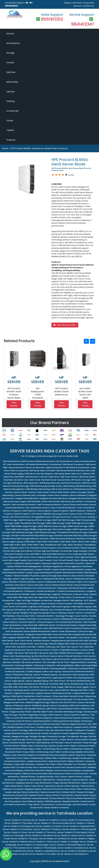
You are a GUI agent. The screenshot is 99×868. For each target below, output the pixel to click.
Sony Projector (45, 511)
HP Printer (37, 514)
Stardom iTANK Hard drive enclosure (57, 539)
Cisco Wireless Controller (24, 619)
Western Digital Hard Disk (74, 724)
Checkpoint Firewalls (84, 730)
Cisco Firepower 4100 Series (16, 557)
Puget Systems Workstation (67, 783)
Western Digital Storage (38, 702)
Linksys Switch (69, 792)
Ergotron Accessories (16, 604)
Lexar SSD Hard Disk (62, 634)
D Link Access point (63, 699)
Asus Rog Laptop (13, 801)
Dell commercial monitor (24, 505)
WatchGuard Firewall (73, 573)
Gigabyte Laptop (33, 789)
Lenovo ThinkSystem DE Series (80, 579)
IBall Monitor (49, 780)
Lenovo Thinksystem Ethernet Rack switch (73, 619)
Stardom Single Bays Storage (33, 715)
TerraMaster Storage (77, 736)
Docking (78, 545)
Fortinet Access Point (28, 767)
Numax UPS (90, 798)
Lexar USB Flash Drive (53, 628)
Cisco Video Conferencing (30, 758)
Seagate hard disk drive (27, 498)
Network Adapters (43, 718)
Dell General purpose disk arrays (46, 486)
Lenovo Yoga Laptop (14, 681)
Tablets (10, 130)
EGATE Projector (23, 514)
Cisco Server (9, 607)
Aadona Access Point (59, 746)
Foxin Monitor (67, 795)
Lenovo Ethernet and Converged (31, 495)
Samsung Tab (53, 647)
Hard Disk (8, 480)
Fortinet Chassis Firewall (83, 548)
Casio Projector (10, 622)
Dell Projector (29, 511)
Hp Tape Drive (41, 597)
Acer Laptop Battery (59, 690)
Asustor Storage (20, 730)
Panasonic (67, 594)
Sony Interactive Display (23, 755)
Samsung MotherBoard (37, 668)
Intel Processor (44, 696)
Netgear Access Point (14, 702)
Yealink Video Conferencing (57, 758)
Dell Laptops (44, 607)
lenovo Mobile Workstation (37, 631)
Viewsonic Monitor (45, 616)
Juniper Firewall (43, 570)
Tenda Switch (87, 801)
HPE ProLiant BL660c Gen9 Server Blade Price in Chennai (39, 148)
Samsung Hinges (89, 665)
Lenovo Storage (78, 492)
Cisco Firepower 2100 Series (80, 554)
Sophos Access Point (51, 792)
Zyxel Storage (19, 740)
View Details (14, 404)
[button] (86, 341)
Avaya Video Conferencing (36, 752)
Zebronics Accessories (81, 644)
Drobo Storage (34, 740)
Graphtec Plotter (45, 777)
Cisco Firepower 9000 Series (45, 557)
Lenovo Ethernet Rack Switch (59, 585)
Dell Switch (21, 585)
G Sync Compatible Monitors (66, 650)
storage (86, 480)
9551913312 (52, 19)
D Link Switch (65, 597)
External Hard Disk (51, 724)
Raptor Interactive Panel (82, 746)
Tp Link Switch (19, 724)
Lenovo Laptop (12, 613)
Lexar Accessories (14, 631)
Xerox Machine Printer (69, 709)
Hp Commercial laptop (61, 610)
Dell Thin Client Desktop (38, 743)
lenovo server (21, 492)
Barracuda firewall (39, 733)
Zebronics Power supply (15, 502)
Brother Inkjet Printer (43, 712)
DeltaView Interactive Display (39, 770)
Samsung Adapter (24, 665)
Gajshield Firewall (78, 733)
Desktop (11, 101)
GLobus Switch (57, 798)
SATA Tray (25, 548)
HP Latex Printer (58, 681)
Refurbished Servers (62, 693)
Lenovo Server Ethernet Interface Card (69, 656)
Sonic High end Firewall (86, 557)
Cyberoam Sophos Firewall (27, 563)
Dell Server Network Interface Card (73, 471)
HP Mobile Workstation (37, 464)
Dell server (54, 477)
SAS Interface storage (22, 532)
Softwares (87, 721)
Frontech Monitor (80, 774)
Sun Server (34, 687)
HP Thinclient (57, 743)
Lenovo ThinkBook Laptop (37, 706)
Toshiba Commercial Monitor (71, 591)
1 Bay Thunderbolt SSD (50, 545)
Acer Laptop (55, 672)
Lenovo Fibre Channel (58, 495)
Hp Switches (64, 480)
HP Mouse (18, 706)
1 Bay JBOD (68, 545)
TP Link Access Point (84, 699)
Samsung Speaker (58, 668)
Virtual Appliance (73, 566)
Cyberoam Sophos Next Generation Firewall (62, 563)
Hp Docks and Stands (19, 594)
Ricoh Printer (70, 702)
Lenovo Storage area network (55, 576)
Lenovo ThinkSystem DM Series (50, 579)
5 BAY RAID (33, 545)
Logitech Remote (81, 693)
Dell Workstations (12, 461)
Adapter (14, 548)
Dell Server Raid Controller (42, 471)
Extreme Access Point (15, 761)
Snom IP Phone (24, 721)
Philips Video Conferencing (34, 746)
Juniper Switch (66, 740)
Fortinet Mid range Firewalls (74, 551)
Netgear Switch (61, 600)
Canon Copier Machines (41, 699)
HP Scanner (22, 607)
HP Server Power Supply (52, 687)
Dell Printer (52, 709)
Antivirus (6, 724)
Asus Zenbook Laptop (33, 801)
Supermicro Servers (54, 786)
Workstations (13, 43)
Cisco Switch (90, 582)
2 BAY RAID (65, 542)
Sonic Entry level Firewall (40, 560)
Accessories (12, 111)
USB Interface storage (45, 532)
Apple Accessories (55, 467)
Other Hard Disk (60, 696)
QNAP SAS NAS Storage (63, 520)
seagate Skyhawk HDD (19, 638)
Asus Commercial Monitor (64, 508)
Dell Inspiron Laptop (82, 607)
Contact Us (88, 6)
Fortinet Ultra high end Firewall (17, 551)
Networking (12, 82)
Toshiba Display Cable (37, 672)
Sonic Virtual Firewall (63, 560)
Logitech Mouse (43, 693)
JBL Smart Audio (39, 638)
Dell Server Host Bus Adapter (39, 474)
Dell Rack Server (87, 477)
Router (71, 613)
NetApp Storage (38, 736)
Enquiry (68, 3)
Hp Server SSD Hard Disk (26, 653)
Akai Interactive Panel (59, 774)
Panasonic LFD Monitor (14, 634)
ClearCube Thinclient (24, 764)
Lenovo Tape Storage (23, 579)
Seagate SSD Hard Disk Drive (82, 498)
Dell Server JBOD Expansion (25, 483)
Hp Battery (30, 696)
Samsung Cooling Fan (45, 665)
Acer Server (85, 638)
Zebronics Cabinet (81, 474)
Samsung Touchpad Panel (81, 668)
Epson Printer (76, 514)
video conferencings (41, 594)
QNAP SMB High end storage (80, 523)
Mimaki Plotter (28, 777)
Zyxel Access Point (57, 761)
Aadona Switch (50, 740)
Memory (85, 715)
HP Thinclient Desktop (38, 610)
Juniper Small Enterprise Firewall (67, 570)
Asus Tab (65, 647)
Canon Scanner (65, 604)
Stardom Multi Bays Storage (69, 712)
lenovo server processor (38, 650)
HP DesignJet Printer (84, 604)
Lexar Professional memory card (80, 628)
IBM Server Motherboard (72, 684)
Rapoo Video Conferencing (42, 749)
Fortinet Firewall (48, 548)
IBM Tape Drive (26, 597)
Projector (11, 140)
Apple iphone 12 (44, 678)
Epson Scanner (49, 604)
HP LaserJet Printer (62, 517)
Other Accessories (19, 471)
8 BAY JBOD (77, 542)
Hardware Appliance (53, 566)
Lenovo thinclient (74, 743)
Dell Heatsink (34, 502)
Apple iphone (28, 678)
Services (77, 3)
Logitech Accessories (24, 693)
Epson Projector (61, 511)
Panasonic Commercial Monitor (40, 591)
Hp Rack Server (49, 480)
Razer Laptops (72, 786)
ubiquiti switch (81, 727)
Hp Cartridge (49, 662)
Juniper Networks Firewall (16, 733)
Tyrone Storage (63, 804)
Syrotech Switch (80, 804)
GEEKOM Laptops (53, 801)
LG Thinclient (80, 764)
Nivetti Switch (82, 795)
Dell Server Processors (74, 464)
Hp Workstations (65, 461)
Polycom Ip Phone (74, 798)
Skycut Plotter (52, 795)
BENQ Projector (78, 511)
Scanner (91, 517)
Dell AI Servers (55, 715)
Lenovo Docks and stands (76, 505)
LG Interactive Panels (67, 625)
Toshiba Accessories (15, 672)
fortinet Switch (12, 746)
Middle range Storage (41, 529)
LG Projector (34, 604)
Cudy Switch (33, 804)
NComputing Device (83, 678)
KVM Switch (17, 696)
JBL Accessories (16, 628)
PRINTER (47, 514)
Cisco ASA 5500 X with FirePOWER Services (45, 554)
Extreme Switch (18, 743)
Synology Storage (64, 616)
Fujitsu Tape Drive (77, 755)
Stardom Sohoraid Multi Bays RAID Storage (32, 536)
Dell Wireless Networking (38, 489)
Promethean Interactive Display (52, 755)
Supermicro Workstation (30, 780)
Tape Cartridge (23, 600)
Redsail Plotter (37, 795)
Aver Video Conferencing (62, 752)
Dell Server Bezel (62, 474)
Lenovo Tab (77, 647)
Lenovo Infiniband (78, 495)
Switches (11, 72)
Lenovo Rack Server (60, 492)
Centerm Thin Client (46, 764)
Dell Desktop (77, 600)
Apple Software (78, 662)
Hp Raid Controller (27, 647)
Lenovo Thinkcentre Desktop (19, 675)
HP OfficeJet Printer (20, 517)
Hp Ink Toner (63, 662)
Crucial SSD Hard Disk (23, 718)
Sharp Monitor (64, 780)
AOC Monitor (90, 600)
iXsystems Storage (56, 736)
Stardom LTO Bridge (86, 539)
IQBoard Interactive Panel (35, 774)
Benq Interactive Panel (16, 749)
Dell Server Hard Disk (48, 684)
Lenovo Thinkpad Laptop (46, 675)
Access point (65, 675)
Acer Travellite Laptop (41, 727)
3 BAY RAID (53, 542)
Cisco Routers (45, 619)
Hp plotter (23, 699)
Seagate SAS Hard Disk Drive (53, 498)
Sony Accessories (30, 792)
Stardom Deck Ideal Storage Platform (20, 539)
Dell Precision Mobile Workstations (38, 461)
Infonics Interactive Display (68, 770)
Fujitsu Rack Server (13, 786)
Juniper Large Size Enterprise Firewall (43, 573)
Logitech (56, 594)
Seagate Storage (20, 736)
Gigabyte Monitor (25, 783)
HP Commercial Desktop (85, 610)
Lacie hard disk (30, 625)
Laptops (10, 92)
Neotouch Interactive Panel (56, 789)
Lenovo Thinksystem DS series (52, 582)
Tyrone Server (48, 804)
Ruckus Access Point (77, 767)
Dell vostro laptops (61, 607)
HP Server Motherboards (79, 681)
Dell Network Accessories (77, 467)
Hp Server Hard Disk (49, 653)
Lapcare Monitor (81, 780)
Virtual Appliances (25, 570)
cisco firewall (63, 548)
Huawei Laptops (13, 792)
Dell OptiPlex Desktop (35, 709)
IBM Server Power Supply (77, 687)
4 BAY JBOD (90, 542)
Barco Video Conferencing (69, 749)
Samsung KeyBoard (15, 668)
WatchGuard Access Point (15, 795)
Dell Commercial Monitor (50, 505)
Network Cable (75, 582)
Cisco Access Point (25, 616)
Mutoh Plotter (75, 777)
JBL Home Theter (56, 638)
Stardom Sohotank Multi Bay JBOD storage (75, 536)
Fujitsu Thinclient (76, 761)
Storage (10, 53)
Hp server (19, 480)
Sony (86, 594)
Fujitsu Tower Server (34, 786)
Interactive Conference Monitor (78, 672)
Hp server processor (32, 662)
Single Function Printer (21, 712)
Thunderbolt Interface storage (72, 532)
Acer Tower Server (24, 641)
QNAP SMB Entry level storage (52, 526)
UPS (89, 724)
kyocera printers (72, 715)
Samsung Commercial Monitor (72, 588)
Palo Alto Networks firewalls (59, 730)
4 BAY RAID (42, 542)
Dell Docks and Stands (72, 502)
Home (5, 148)
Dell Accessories (81, 675)
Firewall (10, 63)
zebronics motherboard (84, 659)
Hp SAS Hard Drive (40, 656)
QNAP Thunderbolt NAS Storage (29, 523)
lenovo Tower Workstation (64, 631)
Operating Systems (42, 721)
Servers (10, 34)
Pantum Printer (77, 696)
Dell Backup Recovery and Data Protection (60, 483)
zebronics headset (11, 662)
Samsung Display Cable (68, 665)
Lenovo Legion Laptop (13, 542)
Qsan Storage (90, 743)
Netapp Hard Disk (79, 690)
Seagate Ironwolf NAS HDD (39, 634)
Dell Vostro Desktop (80, 706)
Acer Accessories (39, 690)
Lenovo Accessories (35, 467)
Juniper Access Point (37, 761)
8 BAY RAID (30, 542)
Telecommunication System (67, 718)
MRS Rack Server (47, 625)
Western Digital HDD (59, 644)
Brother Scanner (42, 641)
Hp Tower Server (33, 480)
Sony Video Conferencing (83, 789)
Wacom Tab (57, 702)
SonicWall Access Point (15, 804)
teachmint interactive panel (35, 798)
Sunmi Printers (34, 724)
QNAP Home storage (78, 526)
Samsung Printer (60, 514)
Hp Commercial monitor (38, 508)
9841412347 (82, 24)
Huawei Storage (85, 792)
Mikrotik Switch (37, 730)
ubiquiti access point (82, 758)
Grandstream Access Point (52, 767)
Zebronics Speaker (31, 659)
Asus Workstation (43, 783)
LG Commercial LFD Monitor (69, 622)
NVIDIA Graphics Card (18, 727)
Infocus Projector (46, 622)
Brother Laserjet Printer (22, 644)
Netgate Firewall (71, 801)
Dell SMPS (20, 477)
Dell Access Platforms (62, 489)
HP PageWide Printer (41, 517)
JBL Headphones (34, 628)
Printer (10, 121)
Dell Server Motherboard (25, 684)
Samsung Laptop (21, 690)
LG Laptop (18, 789)
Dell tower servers (69, 477)
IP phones (35, 576)
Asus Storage (41, 644)
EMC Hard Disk (21, 687)
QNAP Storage (10, 520)
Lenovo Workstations (85, 461)
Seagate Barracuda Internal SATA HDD (70, 641)
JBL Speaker (72, 638)
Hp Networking (23, 656)
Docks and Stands (50, 502)
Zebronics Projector (63, 727)
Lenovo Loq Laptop (59, 706)
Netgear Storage (29, 613)
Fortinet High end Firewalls (46, 551)
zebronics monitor (62, 659)
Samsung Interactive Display (66, 721)
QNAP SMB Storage (55, 523)
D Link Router (79, 597)
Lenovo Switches (35, 585)
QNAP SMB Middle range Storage (20, 526)
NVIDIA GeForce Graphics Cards (75, 653)
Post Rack (47, 659)
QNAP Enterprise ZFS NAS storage (35, 520)
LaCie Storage (86, 631)
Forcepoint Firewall (59, 733)
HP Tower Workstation (14, 464)
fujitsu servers (89, 783)
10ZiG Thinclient (65, 764)
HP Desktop (20, 610)
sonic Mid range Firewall (15, 560)
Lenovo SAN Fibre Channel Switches (19, 582)
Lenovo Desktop (59, 613)
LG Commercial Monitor (45, 588)
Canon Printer (79, 517)
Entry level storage (62, 529)
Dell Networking (84, 486)
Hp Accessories (16, 467)
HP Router (76, 480)
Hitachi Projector (28, 622)
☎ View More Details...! (65, 325)
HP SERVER (14, 380)
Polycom (78, 594)
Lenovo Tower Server (39, 492)
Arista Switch (81, 740)
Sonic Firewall (66, 557)
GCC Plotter (61, 777)
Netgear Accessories (42, 600)
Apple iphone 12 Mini (63, 678)
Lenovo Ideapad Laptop (37, 681)
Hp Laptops (44, 613)
